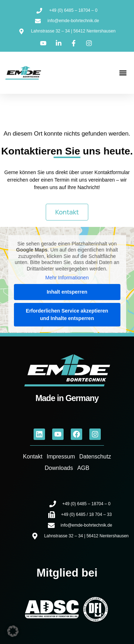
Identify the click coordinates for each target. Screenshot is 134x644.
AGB (83, 468)
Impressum (61, 457)
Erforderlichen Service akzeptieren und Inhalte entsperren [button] (67, 315)
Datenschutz (95, 457)
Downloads (59, 468)
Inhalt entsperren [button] (67, 292)
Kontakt (33, 457)
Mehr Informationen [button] (67, 278)
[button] (123, 73)
